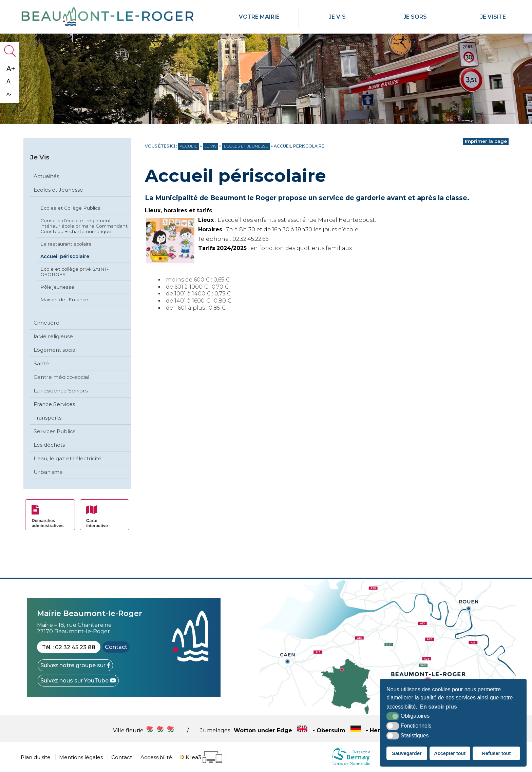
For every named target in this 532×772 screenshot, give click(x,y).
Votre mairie (259, 17)
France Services (54, 404)
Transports (47, 418)
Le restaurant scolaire (66, 244)
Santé (41, 363)
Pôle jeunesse (57, 287)
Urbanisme (48, 472)
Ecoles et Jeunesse (58, 190)
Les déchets (49, 445)
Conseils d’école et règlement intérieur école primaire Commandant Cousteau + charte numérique (84, 226)
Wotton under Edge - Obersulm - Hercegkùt (327, 730)
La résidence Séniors (61, 391)
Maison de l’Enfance (64, 300)
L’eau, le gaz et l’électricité (68, 458)
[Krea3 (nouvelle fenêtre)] (201, 757)
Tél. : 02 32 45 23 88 (69, 647)
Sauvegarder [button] (407, 753)
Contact (116, 647)
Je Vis (337, 17)
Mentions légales (81, 757)
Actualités (46, 176)
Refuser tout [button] (496, 753)
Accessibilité (156, 757)
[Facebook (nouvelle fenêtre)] (75, 665)
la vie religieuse (53, 336)
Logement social (55, 350)
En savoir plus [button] (439, 707)
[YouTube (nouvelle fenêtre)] (78, 681)
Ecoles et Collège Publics (70, 208)
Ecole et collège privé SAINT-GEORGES (74, 272)
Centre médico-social (61, 377)
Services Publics (54, 431)
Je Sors (415, 17)
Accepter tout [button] (450, 753)
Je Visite (493, 17)
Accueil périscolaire (65, 256)
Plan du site (36, 757)
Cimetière (46, 323)
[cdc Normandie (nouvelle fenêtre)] (351, 765)
